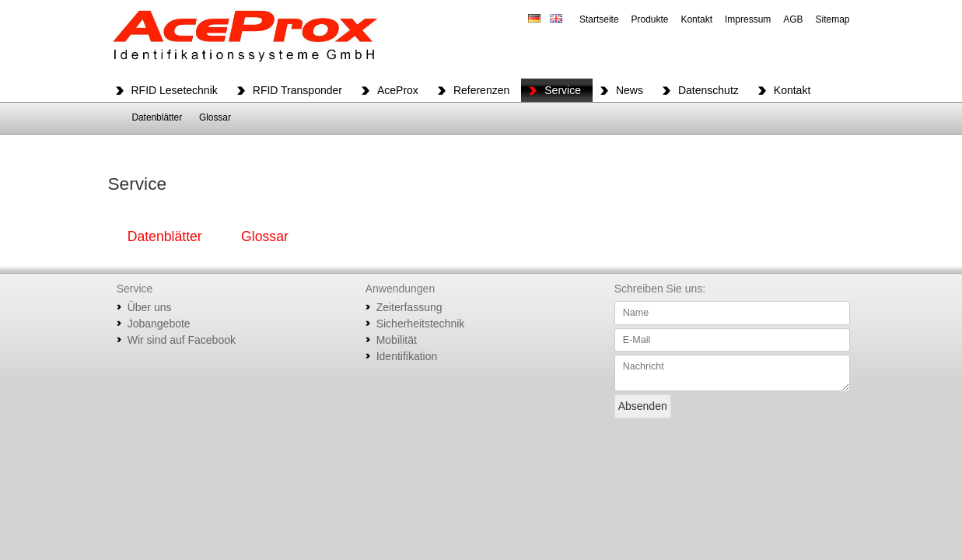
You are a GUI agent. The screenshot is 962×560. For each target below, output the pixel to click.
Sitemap (832, 19)
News (630, 90)
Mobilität (397, 340)
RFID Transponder (297, 90)
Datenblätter (157, 117)
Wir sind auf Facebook (182, 340)
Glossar (215, 117)
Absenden (643, 406)
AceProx (398, 90)
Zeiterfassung (409, 307)
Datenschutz (708, 90)
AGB (793, 19)
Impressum (748, 19)
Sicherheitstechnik (421, 324)
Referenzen (481, 90)
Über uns (150, 307)
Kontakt (696, 19)
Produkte (649, 19)
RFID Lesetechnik (175, 90)
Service (563, 90)
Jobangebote (159, 324)
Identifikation (407, 356)
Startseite (599, 19)
